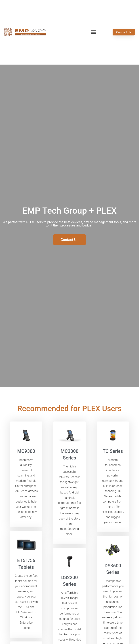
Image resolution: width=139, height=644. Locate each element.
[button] (93, 32)
